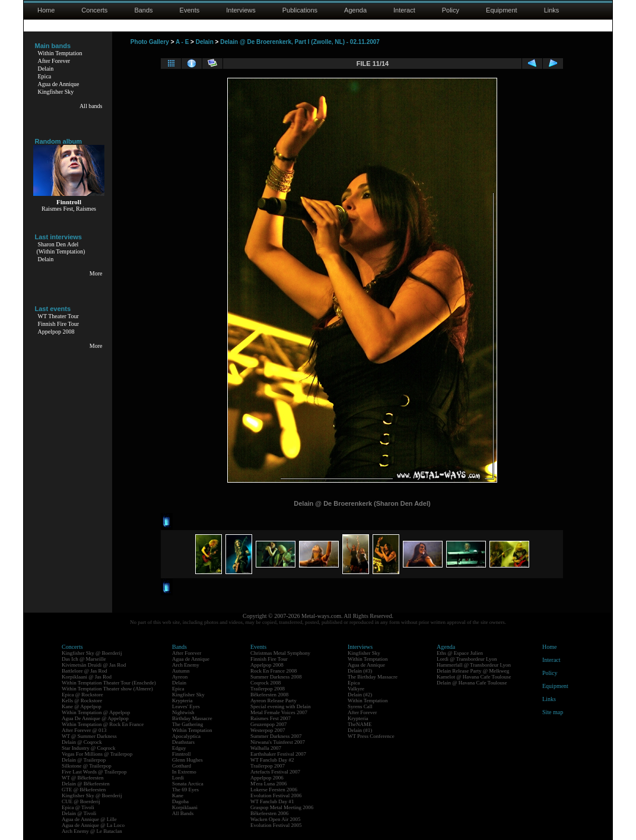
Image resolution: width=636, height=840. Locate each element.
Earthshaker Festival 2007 (278, 754)
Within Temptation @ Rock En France (103, 724)
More (96, 273)
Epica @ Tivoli (78, 807)
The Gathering (187, 724)
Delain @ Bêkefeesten (86, 784)
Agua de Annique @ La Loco (93, 825)
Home (46, 10)
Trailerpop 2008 (268, 689)
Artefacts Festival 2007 (275, 772)
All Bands (183, 813)
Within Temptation (60, 53)
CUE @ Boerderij (81, 801)
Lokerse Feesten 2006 (274, 790)
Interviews (241, 10)
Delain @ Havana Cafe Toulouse (472, 683)
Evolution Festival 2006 (276, 795)
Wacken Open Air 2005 (276, 819)
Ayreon (180, 677)
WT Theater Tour (58, 316)
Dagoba (180, 801)
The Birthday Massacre (373, 677)
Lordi (178, 778)
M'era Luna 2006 (269, 784)
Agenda (355, 10)
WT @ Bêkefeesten (83, 778)
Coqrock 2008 (265, 683)
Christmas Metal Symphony (280, 653)
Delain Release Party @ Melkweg (473, 671)
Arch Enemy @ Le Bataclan (92, 831)
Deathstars (183, 742)
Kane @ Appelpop (82, 706)
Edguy (179, 748)
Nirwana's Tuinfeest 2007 (278, 742)
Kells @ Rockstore (82, 700)
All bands (91, 106)
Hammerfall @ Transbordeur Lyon (474, 665)
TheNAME (360, 724)
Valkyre (356, 689)
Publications (300, 10)
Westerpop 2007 (268, 730)
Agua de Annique (59, 84)
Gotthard (182, 766)
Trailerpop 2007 (268, 766)
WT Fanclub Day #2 (272, 760)
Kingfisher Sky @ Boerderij (92, 653)
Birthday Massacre (192, 718)
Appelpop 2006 (267, 778)
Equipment (502, 10)
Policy (451, 10)
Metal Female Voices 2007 (279, 712)
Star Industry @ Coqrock (89, 748)
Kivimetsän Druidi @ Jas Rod (94, 665)
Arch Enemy (186, 665)
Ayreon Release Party (274, 700)
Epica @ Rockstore (82, 695)
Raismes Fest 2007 (271, 718)
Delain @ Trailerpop (84, 760)
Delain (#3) (360, 671)
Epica (45, 76)
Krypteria (182, 700)
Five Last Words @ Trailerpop (94, 772)
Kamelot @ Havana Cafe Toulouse (474, 677)
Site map (553, 712)
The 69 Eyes (185, 790)
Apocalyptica (186, 736)
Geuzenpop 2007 (268, 724)
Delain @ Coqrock (82, 742)
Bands (143, 10)
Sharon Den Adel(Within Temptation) (61, 248)
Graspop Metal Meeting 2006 (282, 807)
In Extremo (184, 772)
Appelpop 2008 (56, 332)
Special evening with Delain (281, 706)
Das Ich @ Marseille (84, 659)
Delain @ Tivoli (79, 813)
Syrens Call (360, 706)
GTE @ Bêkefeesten (84, 790)
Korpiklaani (185, 807)
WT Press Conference (371, 736)
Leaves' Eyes (186, 706)
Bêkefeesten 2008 (269, 695)
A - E (182, 42)
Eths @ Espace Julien (460, 653)
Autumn (181, 671)
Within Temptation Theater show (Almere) (107, 689)
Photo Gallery (150, 42)
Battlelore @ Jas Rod (85, 671)
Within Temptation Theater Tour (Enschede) (109, 683)
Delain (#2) (360, 695)
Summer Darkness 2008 (276, 677)
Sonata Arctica (188, 784)
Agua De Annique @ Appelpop (95, 718)
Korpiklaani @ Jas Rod (87, 677)
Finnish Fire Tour (59, 324)
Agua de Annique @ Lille (89, 819)
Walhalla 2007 (266, 748)
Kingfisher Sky (56, 92)
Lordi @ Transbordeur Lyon (467, 659)
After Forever (54, 61)
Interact (404, 10)
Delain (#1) (360, 730)
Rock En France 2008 (274, 671)
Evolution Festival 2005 (276, 825)
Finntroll (182, 754)
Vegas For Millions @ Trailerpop (97, 754)
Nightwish (183, 712)
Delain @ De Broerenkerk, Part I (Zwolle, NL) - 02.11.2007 (300, 42)
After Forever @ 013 (84, 730)
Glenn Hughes (187, 760)
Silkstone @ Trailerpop (87, 766)
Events (190, 10)
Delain (46, 69)
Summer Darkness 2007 (276, 736)
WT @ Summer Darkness (89, 736)
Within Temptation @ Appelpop (96, 712)
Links (552, 10)
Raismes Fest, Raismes (69, 209)
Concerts (94, 10)
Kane (178, 795)
